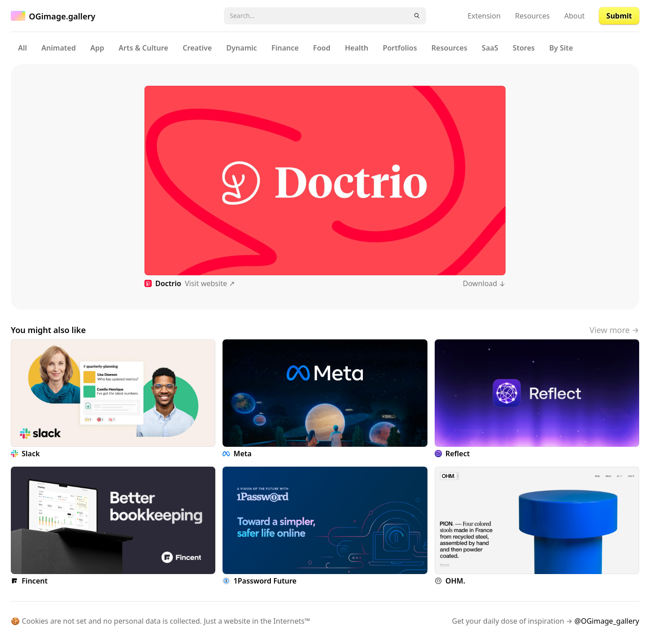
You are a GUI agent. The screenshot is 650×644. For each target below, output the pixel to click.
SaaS (490, 48)
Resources (532, 16)
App (97, 48)
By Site (561, 48)
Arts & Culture (144, 48)
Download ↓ (484, 283)
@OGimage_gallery (607, 621)
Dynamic (241, 48)
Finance (285, 48)
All (23, 48)
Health (357, 48)
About (574, 16)
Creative (197, 48)
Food (322, 48)
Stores (524, 48)
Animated (59, 48)
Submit (619, 16)
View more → (614, 330)
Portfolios (400, 48)
